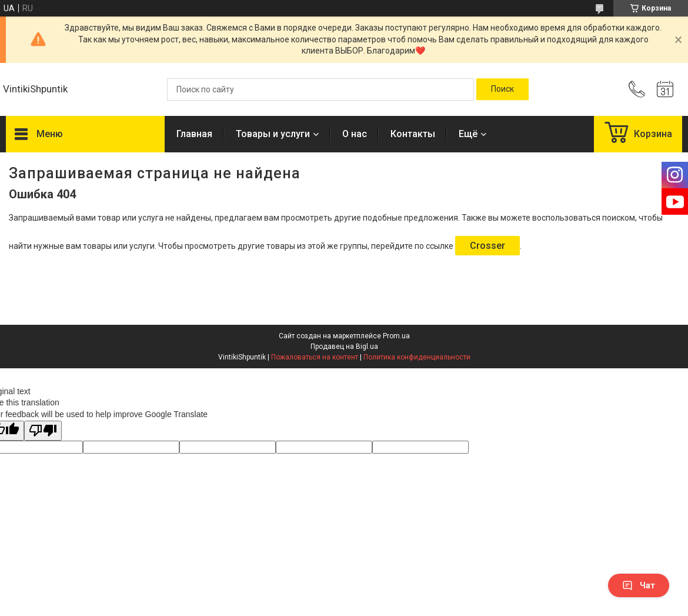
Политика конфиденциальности (417, 357)
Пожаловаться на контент (315, 357)
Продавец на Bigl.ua (344, 347)
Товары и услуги (273, 134)
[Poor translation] (43, 431)
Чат (639, 585)
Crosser (487, 246)
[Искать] (502, 89)
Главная (194, 134)
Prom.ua (396, 336)
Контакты (413, 134)
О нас (355, 134)
